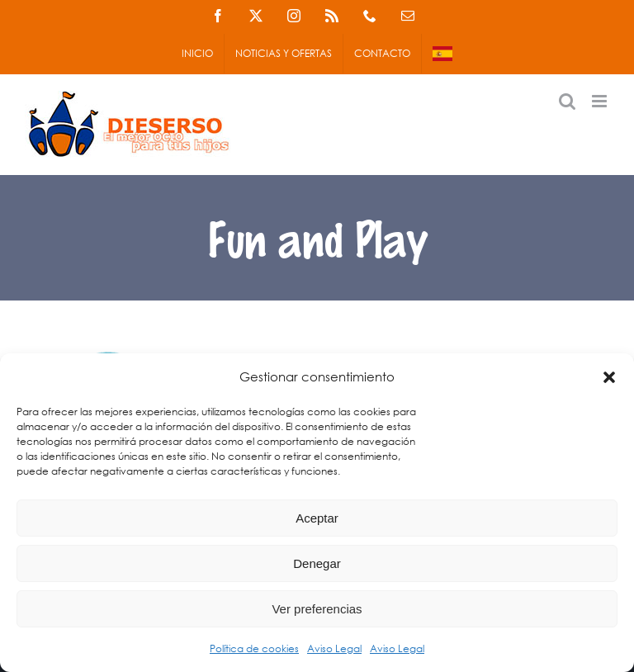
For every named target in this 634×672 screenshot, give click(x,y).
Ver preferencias (317, 609)
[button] (609, 377)
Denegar (317, 563)
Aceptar (317, 518)
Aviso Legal (334, 648)
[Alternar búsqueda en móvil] (567, 101)
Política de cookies (254, 648)
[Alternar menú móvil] (601, 101)
